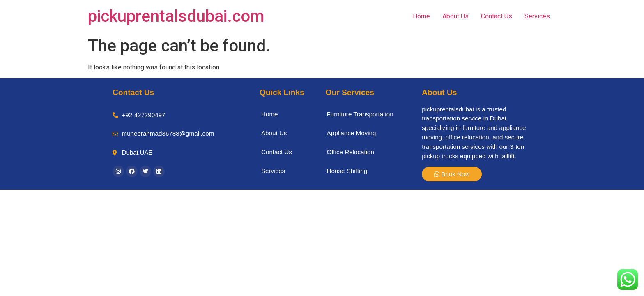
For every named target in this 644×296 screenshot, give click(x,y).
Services (537, 16)
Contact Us (497, 16)
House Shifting (347, 171)
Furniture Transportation (360, 114)
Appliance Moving (352, 133)
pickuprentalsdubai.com (176, 16)
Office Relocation (351, 152)
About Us (455, 16)
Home (421, 16)
